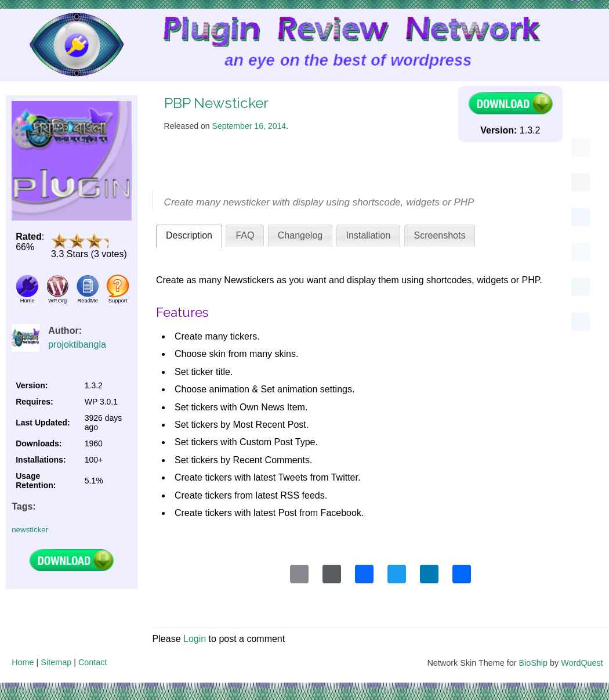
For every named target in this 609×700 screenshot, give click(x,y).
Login (195, 639)
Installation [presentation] (369, 235)
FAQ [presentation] (245, 235)
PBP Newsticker (216, 103)
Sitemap (56, 662)
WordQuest (582, 663)
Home (23, 662)
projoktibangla (77, 344)
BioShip (533, 663)
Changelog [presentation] (300, 235)
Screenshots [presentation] (440, 235)
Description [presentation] (189, 235)
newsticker (30, 530)
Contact (93, 662)
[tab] (189, 236)
